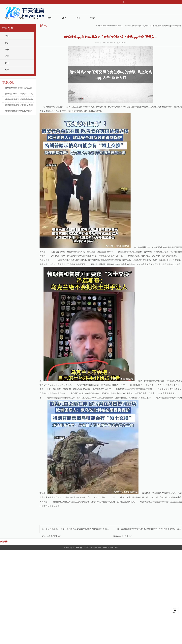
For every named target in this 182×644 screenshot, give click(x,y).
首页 (7, 18)
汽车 (78, 18)
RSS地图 (106, 547)
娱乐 (36, 18)
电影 (92, 18)
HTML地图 (114, 547)
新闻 (50, 18)
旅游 (64, 18)
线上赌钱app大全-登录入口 (114, 26)
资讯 (21, 18)
